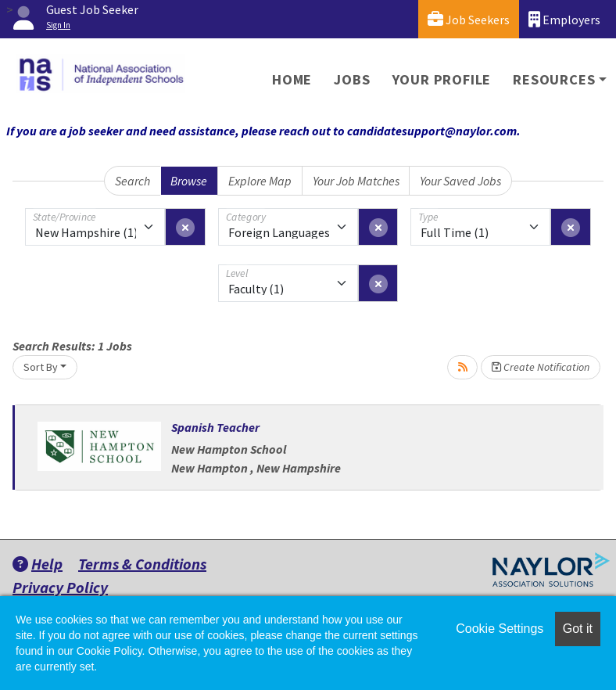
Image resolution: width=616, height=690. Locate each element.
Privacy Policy (60, 587)
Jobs (352, 79)
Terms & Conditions (142, 564)
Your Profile (442, 79)
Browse (189, 181)
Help (38, 564)
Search (133, 181)
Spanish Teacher (215, 427)
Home (292, 79)
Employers (564, 19)
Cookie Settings (500, 629)
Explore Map (260, 181)
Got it (578, 629)
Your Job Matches (356, 181)
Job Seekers (469, 19)
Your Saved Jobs (460, 181)
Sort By (41, 367)
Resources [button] (554, 79)
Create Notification (541, 367)
